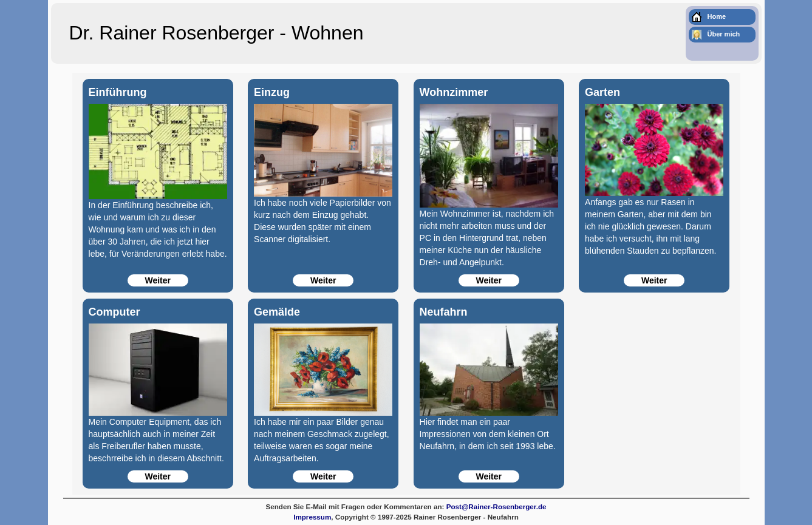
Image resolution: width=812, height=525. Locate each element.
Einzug (272, 92)
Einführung (118, 92)
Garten (602, 92)
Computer (114, 312)
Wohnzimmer (454, 92)
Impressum (312, 517)
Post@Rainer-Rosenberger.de (496, 506)
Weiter (158, 280)
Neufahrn (444, 312)
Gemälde (277, 312)
